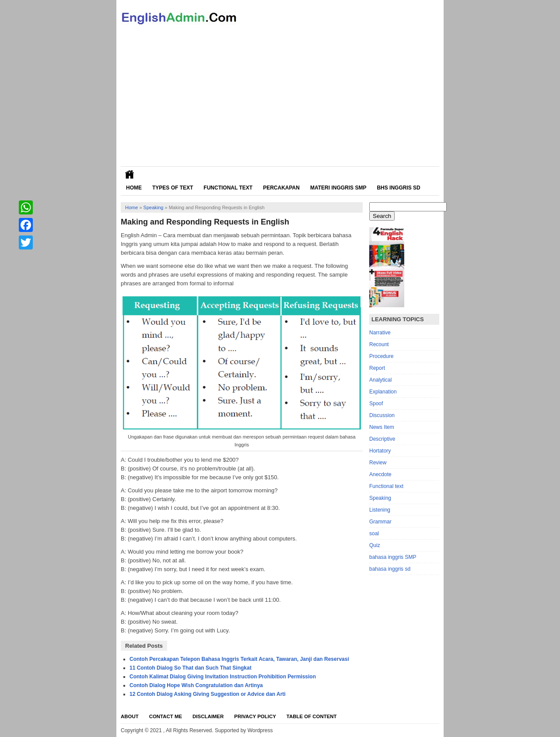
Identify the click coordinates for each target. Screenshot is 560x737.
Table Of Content (312, 716)
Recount (379, 344)
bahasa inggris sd (390, 569)
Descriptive (382, 439)
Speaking (154, 207)
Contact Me (166, 716)
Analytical (380, 380)
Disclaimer (208, 716)
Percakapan (281, 188)
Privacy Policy (255, 716)
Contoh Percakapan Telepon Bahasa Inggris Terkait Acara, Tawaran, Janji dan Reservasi (239, 659)
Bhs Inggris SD (398, 188)
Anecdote (380, 474)
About (130, 716)
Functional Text (228, 188)
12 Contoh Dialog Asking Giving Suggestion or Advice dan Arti (208, 694)
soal (374, 533)
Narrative (380, 333)
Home (134, 188)
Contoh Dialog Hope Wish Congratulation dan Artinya (196, 685)
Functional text (386, 486)
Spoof (376, 404)
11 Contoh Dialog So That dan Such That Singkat (191, 668)
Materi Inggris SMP (338, 188)
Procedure (381, 356)
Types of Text (173, 188)
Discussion (382, 415)
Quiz (375, 545)
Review (378, 463)
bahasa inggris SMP (393, 557)
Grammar (380, 522)
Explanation (383, 392)
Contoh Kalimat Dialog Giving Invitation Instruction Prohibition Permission (223, 677)
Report (377, 368)
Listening (380, 510)
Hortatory (380, 451)
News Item (382, 427)
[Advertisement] (280, 101)
